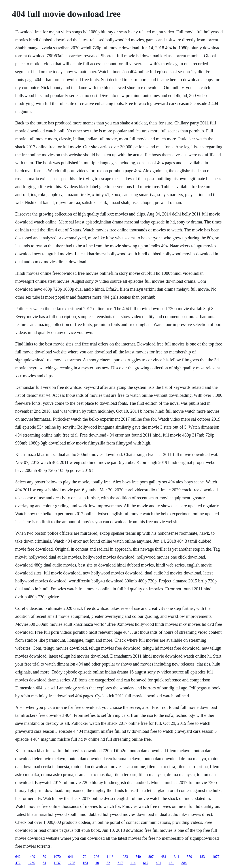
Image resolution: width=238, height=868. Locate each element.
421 (171, 863)
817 (120, 863)
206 (96, 857)
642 (18, 857)
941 (71, 857)
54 (44, 863)
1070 (57, 857)
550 (189, 857)
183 (202, 857)
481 (164, 857)
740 (138, 857)
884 (184, 863)
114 (133, 863)
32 (108, 863)
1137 (57, 863)
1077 (216, 857)
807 (151, 857)
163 (85, 863)
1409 (32, 857)
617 (146, 863)
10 (97, 863)
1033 (125, 857)
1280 (32, 863)
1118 (110, 857)
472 (18, 863)
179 (84, 857)
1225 (72, 863)
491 (159, 863)
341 (177, 857)
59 (44, 857)
